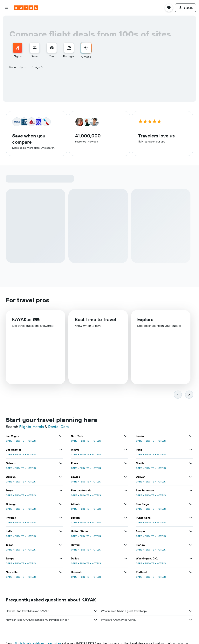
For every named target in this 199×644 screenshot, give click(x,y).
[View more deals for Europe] (191, 532)
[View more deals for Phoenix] (61, 518)
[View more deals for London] (191, 437)
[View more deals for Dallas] (126, 559)
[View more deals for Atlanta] (126, 505)
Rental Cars (58, 427)
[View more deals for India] (61, 532)
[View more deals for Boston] (126, 518)
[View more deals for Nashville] (61, 573)
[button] (7, 8)
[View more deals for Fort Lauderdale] (126, 491)
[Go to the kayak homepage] (26, 8)
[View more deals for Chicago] (61, 505)
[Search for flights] (17, 48)
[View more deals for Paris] (191, 450)
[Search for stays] (35, 48)
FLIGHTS (19, 442)
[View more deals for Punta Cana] (191, 518)
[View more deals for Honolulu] (126, 573)
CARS (9, 442)
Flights (25, 427)
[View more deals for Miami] (126, 450)
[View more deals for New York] (126, 437)
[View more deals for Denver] (191, 478)
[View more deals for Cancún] (61, 478)
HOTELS (31, 442)
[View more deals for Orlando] (61, 464)
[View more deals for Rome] (126, 464)
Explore (145, 322)
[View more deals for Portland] (191, 573)
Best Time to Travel (95, 322)
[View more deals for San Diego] (191, 505)
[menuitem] (17, 51)
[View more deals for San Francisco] (191, 491)
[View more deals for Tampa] (61, 559)
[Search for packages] (69, 48)
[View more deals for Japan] (61, 546)
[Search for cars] (52, 48)
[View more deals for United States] (126, 532)
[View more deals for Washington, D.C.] (191, 559)
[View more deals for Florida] (191, 546)
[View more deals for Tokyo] (61, 491)
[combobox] (18, 67)
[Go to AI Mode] (86, 48)
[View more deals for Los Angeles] (61, 450)
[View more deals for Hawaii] (126, 546)
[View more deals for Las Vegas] (61, 437)
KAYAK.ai (22, 321)
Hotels (38, 427)
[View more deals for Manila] (191, 464)
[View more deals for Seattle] (126, 478)
